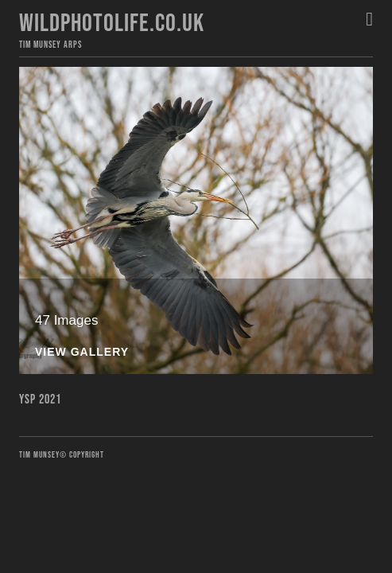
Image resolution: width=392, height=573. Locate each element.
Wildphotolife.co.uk (112, 23)
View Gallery (82, 352)
